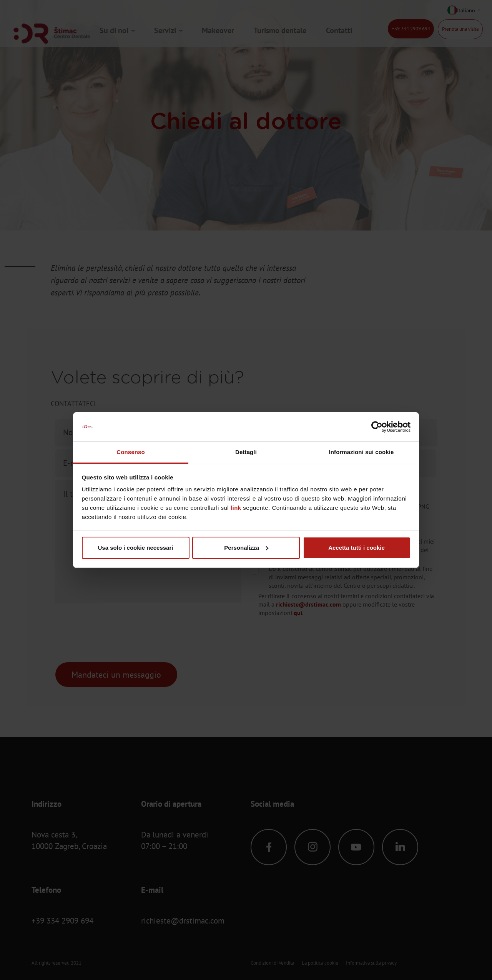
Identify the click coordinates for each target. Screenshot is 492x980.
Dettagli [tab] (246, 452)
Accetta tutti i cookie (357, 548)
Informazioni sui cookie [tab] (362, 452)
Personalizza (246, 548)
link (236, 508)
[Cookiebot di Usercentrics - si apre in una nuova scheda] (377, 427)
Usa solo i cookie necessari (136, 548)
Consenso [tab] (130, 452)
